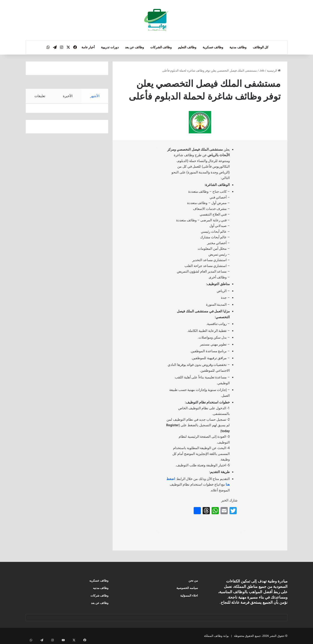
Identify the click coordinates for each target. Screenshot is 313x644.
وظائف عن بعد (134, 47)
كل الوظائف (261, 47)
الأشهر (95, 96)
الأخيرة (68, 96)
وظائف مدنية (238, 47)
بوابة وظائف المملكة (216, 636)
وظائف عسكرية (213, 47)
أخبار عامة (88, 47)
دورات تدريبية (110, 47)
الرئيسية (274, 71)
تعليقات (40, 96)
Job (262, 71)
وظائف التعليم (187, 47)
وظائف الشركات (161, 47)
